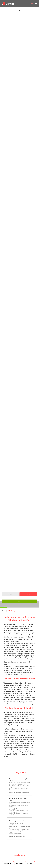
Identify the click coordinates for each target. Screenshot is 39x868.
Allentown (19, 863)
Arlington (30, 863)
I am (20, 10)
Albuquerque (8, 863)
